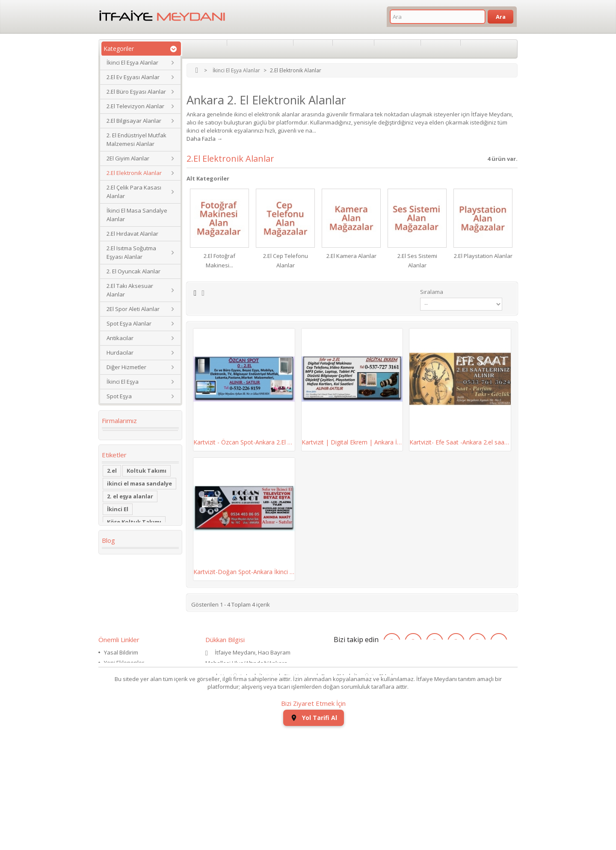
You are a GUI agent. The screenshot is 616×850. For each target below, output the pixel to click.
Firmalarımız (119, 421)
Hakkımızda (205, 49)
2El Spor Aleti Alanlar (133, 309)
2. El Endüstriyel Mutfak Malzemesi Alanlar (136, 139)
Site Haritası (299, 790)
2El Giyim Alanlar (128, 158)
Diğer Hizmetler (126, 367)
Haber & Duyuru (125, 767)
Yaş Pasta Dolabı (130, 601)
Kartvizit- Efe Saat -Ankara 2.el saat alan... (460, 442)
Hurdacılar (120, 352)
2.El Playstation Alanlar (483, 256)
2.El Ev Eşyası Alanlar (133, 77)
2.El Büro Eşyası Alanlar (136, 92)
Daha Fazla (201, 139)
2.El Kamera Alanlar (351, 256)
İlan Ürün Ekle (372, 790)
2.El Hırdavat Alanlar (132, 234)
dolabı (116, 556)
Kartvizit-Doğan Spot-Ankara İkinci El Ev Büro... (244, 572)
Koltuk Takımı (147, 492)
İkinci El (118, 530)
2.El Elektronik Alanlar (134, 173)
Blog (108, 678)
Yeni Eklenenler (124, 747)
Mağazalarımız (123, 757)
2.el (112, 492)
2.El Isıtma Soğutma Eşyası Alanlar (131, 252)
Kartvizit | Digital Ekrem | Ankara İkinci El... (352, 442)
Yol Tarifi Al (314, 837)
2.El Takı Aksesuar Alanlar (130, 290)
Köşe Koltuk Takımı (134, 543)
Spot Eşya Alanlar (129, 323)
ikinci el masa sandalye (139, 504)
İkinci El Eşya (123, 382)
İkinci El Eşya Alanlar (132, 62)
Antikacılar (120, 338)
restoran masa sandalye (128, 572)
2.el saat (119, 614)
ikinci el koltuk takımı (138, 652)
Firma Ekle (334, 790)
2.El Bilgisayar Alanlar (134, 121)
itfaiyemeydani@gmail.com (240, 770)
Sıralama (432, 292)
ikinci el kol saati (131, 640)
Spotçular (313, 49)
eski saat (154, 614)
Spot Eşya (119, 396)
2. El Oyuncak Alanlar (133, 271)
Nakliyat (478, 49)
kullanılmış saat (129, 627)
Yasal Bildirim (121, 737)
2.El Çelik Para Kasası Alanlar (134, 192)
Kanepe (118, 588)
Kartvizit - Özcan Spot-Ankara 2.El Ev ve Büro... (244, 442)
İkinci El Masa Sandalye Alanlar (137, 215)
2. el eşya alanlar (130, 517)
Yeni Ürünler (237, 790)
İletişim (268, 790)
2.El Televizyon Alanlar (135, 106)
